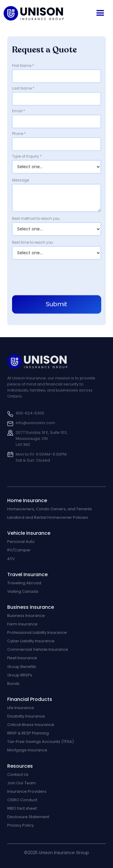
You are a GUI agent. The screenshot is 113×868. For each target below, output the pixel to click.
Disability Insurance (26, 716)
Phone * (19, 134)
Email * (19, 111)
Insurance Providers (27, 792)
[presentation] (58, 276)
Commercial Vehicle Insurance (38, 650)
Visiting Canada (23, 592)
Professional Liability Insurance (37, 633)
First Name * (23, 66)
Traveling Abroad (24, 583)
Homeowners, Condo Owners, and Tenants (50, 509)
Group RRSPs (20, 675)
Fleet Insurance (22, 658)
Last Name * (23, 89)
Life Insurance (21, 708)
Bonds (13, 684)
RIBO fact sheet (22, 808)
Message (20, 180)
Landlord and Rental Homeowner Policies (48, 518)
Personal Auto (21, 542)
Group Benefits (22, 667)
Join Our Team (22, 783)
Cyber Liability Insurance (31, 641)
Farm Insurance (22, 624)
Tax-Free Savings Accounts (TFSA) (41, 742)
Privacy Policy (20, 825)
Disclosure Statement (28, 817)
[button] (100, 13)
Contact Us (18, 775)
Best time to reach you (33, 243)
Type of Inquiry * (27, 156)
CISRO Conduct (22, 800)
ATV (11, 559)
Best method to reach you (36, 219)
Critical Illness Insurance (31, 725)
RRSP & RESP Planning (28, 733)
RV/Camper (19, 550)
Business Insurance (26, 616)
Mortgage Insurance (27, 750)
